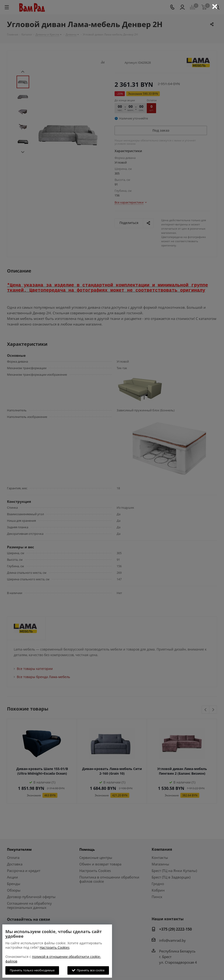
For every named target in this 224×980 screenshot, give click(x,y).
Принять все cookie (88, 970)
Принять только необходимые (32, 970)
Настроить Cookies (55, 947)
